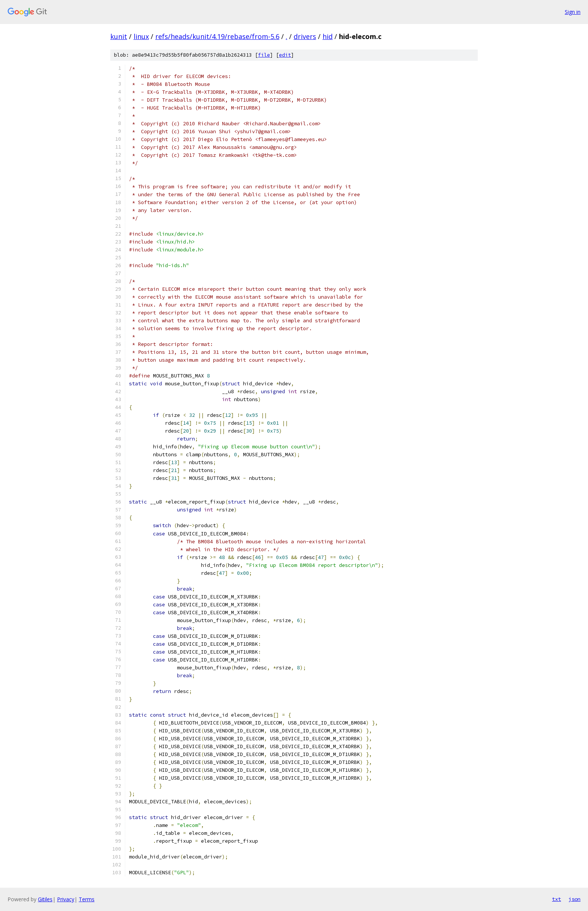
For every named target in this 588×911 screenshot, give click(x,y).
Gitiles (45, 899)
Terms (87, 899)
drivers (305, 36)
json (574, 899)
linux (141, 36)
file (264, 55)
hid (328, 36)
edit (285, 55)
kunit (119, 36)
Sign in (573, 12)
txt (556, 899)
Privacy (66, 899)
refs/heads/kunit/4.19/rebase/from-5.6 (217, 36)
